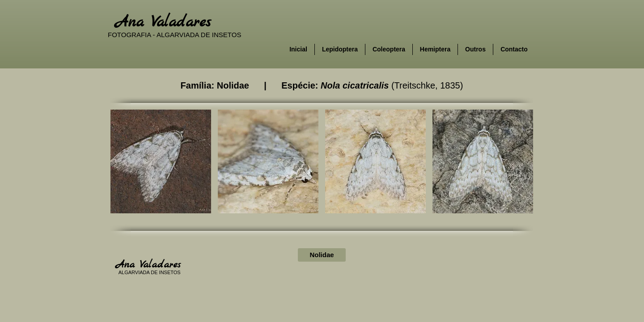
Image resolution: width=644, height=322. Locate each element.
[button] (161, 161)
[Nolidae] (322, 255)
